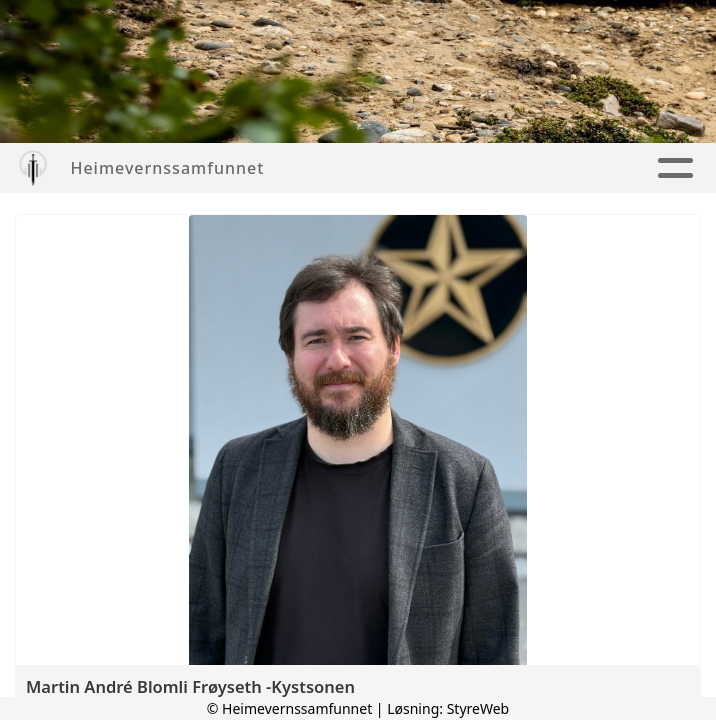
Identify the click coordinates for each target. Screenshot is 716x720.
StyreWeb (478, 708)
